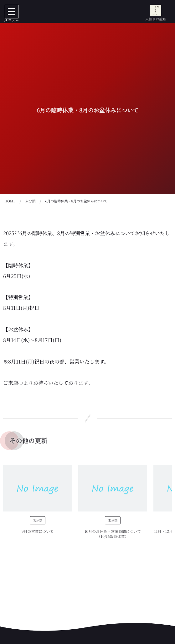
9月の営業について (38, 533)
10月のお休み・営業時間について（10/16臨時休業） (113, 536)
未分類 (37, 522)
